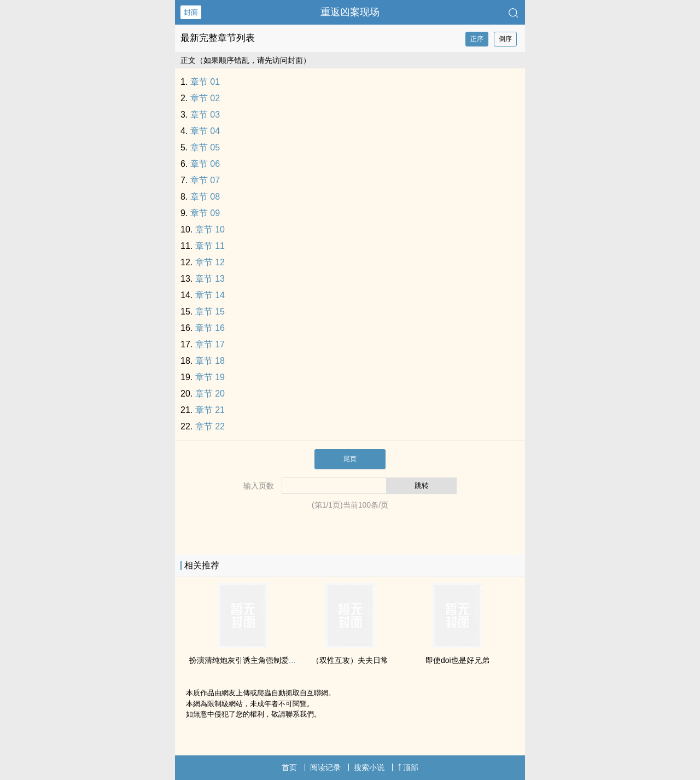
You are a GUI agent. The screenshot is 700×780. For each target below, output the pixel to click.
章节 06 (205, 164)
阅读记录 (325, 767)
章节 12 (210, 262)
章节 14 (210, 295)
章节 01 (205, 82)
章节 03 (205, 115)
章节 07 (205, 180)
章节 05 (205, 147)
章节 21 (210, 410)
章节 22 (210, 426)
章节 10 (210, 229)
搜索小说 (369, 767)
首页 (289, 767)
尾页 (350, 459)
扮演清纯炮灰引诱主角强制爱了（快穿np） (262, 660)
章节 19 (210, 377)
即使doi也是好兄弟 (457, 660)
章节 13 (210, 279)
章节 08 (205, 197)
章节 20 (210, 394)
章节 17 (210, 344)
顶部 (408, 767)
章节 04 (205, 131)
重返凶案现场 (350, 12)
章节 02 (205, 98)
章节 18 (210, 361)
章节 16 (210, 328)
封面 (191, 12)
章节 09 (205, 213)
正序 (477, 39)
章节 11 (210, 246)
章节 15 (210, 312)
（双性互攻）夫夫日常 (350, 660)
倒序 (505, 39)
